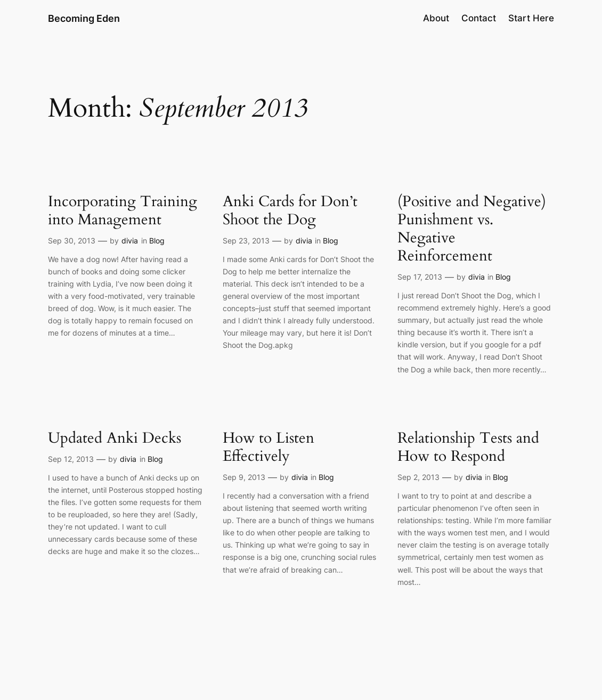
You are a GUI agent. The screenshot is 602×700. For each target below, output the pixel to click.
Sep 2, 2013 (418, 477)
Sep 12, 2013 (71, 459)
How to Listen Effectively (269, 447)
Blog (157, 241)
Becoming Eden (84, 18)
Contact (479, 18)
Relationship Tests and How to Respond (468, 447)
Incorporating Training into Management (123, 210)
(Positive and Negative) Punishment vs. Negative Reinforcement (472, 229)
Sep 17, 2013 (420, 277)
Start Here (531, 18)
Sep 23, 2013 (246, 241)
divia (130, 241)
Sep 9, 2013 (244, 477)
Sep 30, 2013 (72, 241)
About (436, 18)
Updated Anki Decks (115, 438)
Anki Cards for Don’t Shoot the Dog (290, 210)
